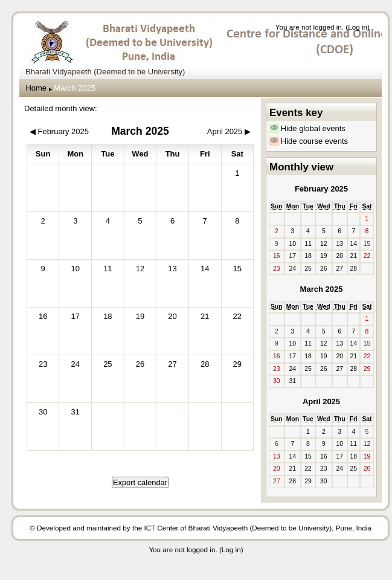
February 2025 (321, 189)
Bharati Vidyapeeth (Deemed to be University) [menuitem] (105, 72)
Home (36, 88)
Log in (358, 27)
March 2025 (75, 88)
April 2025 (321, 401)
